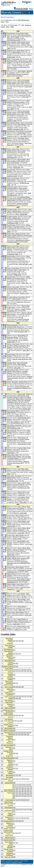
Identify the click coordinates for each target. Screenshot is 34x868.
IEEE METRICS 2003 (24, 444)
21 (2, 715)
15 (30, 669)
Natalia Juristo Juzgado (14, 371)
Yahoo (12, 27)
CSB (22, 25)
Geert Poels (21, 138)
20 (2, 711)
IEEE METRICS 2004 (21, 332)
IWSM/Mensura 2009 (14, 40)
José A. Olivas (24, 90)
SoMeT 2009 (11, 57)
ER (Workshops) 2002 (24, 488)
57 (14, 701)
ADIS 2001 (24, 513)
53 (20, 795)
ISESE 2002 (22, 495)
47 (17, 734)
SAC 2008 (23, 136)
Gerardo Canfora (27, 199)
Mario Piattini (15, 37)
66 (22, 641)
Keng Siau (21, 401)
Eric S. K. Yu (18, 402)
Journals (16, 861)
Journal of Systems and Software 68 (18, 462)
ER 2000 (24, 597)
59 (17, 641)
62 (20, 641)
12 (2, 683)
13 (27, 669)
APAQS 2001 (11, 526)
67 (14, 646)
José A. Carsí (20, 83)
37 (20, 654)
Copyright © (4, 864)
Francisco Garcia (23, 621)
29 (19, 733)
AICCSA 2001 (22, 519)
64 (20, 698)
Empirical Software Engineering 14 (18, 67)
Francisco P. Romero (13, 90)
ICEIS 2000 (29, 602)
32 (17, 725)
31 (14, 654)
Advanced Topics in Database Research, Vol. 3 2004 (20, 377)
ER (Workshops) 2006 (18, 222)
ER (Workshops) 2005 (16, 253)
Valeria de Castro (12, 187)
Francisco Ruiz (28, 235)
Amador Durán (12, 327)
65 (14, 660)
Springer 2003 (27, 409)
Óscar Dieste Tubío (13, 370)
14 (2, 690)
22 (2, 721)
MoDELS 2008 (12, 121)
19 (17, 671)
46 (14, 658)
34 (2, 768)
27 (2, 740)
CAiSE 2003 (19, 416)
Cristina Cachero (12, 209)
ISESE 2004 (11, 342)
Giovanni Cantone (24, 439)
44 (14, 734)
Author (20, 862)
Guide (15, 25)
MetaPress (28, 25)
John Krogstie (21, 396)
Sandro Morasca (23, 61)
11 (2, 679)
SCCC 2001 (29, 544)
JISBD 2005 (17, 275)
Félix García (21, 35)
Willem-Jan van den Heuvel (8, 711)
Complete (14, 862)
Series (22, 861)
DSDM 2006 (24, 214)
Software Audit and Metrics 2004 (22, 359)
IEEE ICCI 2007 (12, 176)
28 (2, 745)
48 (14, 663)
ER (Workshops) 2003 (17, 423)
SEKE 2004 (26, 350)
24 (20, 671)
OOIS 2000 (28, 615)
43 (20, 697)
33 (17, 654)
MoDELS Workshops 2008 (15, 129)
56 (28, 795)
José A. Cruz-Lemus (13, 59)
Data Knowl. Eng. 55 (23, 302)
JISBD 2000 (22, 610)
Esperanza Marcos (13, 188)
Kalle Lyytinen (8, 730)
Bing (8, 27)
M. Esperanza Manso (18, 102)
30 (14, 708)
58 (31, 697)
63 (14, 694)
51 (14, 690)
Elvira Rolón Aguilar (22, 33)
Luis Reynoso (11, 33)
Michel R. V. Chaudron (9, 694)
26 (2, 733)
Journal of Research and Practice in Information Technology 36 (19, 387)
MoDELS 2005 (24, 293)
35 (14, 697)
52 (25, 697)
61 (28, 779)
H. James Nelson (12, 297)
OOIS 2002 (23, 502)
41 (17, 697)
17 (2, 701)
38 (14, 761)
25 (14, 679)
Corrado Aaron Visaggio (15, 199)
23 (2, 725)
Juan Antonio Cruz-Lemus (24, 131)
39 (22, 671)
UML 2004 (17, 368)
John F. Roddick (12, 401)
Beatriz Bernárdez (13, 325)
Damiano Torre (12, 51)
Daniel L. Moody (27, 313)
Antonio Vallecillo (17, 235)
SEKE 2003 (11, 453)
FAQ (7, 22)
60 (25, 734)
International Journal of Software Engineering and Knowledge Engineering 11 (19, 580)
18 (2, 705)
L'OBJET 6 (17, 630)
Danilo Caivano (12, 82)
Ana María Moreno (13, 458)
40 (14, 772)
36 (22, 733)
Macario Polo (16, 558)
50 (14, 675)
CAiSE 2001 (21, 533)
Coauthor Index (8, 634)
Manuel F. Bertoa (20, 234)
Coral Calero (11, 307)
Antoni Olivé (11, 399)
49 (17, 663)
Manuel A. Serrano (18, 601)
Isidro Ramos (15, 163)
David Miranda (22, 418)
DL (12, 25)
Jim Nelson (28, 397)
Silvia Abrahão (12, 42)
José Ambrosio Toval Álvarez (8, 650)
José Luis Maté (26, 457)
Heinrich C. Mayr (18, 397)
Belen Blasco (21, 51)
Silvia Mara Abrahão (23, 82)
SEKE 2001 (11, 555)
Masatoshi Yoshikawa (9, 854)
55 (28, 697)
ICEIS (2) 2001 (17, 539)
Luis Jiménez (21, 497)
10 (24, 669)
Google (3, 27)
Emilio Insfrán (21, 42)
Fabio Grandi (21, 394)
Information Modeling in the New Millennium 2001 (19, 562)
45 (14, 650)
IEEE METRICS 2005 (25, 264)
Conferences (9, 861)
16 (14, 671)
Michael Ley (25, 864)
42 (27, 733)
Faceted (8, 862)
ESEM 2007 (17, 167)
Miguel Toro (21, 327)
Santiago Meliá (16, 211)
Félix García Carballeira (9, 682)
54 (14, 641)
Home (3, 861)
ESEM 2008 (28, 87)
